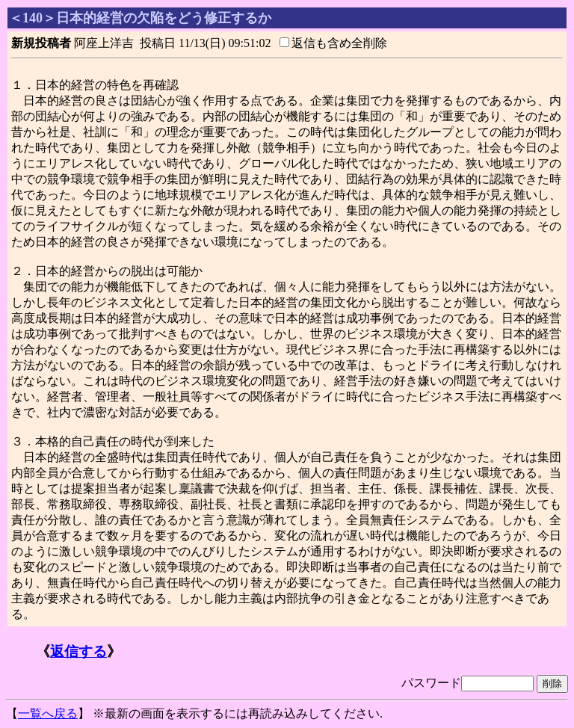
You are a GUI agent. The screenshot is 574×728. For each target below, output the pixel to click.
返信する (78, 651)
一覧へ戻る (48, 713)
